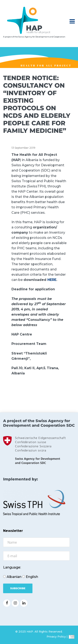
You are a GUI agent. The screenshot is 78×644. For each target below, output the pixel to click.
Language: (12, 567)
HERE (52, 280)
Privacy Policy (56, 636)
